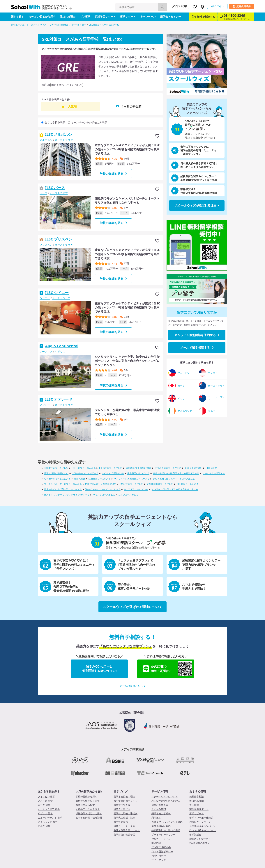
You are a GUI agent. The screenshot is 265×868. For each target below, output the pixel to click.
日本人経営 (211, 468)
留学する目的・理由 (124, 796)
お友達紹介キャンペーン (203, 826)
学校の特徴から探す (86, 796)
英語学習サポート (105, 16)
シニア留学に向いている (136, 489)
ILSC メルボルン (59, 134)
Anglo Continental (62, 346)
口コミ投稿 (180, 6)
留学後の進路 (121, 822)
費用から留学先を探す (88, 801)
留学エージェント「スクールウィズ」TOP (32, 25)
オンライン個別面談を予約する (197, 335)
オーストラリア (64, 140)
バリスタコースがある (104, 495)
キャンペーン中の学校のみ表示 (89, 122)
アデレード (46, 405)
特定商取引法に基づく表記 (166, 830)
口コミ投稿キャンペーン (203, 830)
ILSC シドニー (57, 293)
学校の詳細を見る (113, 174)
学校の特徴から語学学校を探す (71, 25)
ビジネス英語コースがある (168, 468)
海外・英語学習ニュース (127, 830)
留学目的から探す (85, 805)
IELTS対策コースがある (111, 468)
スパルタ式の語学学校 (214, 473)
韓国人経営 (80, 479)
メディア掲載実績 (132, 749)
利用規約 (156, 818)
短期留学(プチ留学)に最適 (138, 468)
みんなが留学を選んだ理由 (166, 801)
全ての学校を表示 (55, 122)
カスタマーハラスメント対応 (167, 822)
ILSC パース (55, 188)
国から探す (17, 16)
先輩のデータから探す (88, 809)
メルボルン (46, 140)
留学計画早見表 (160, 805)
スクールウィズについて (165, 796)
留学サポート (128, 16)
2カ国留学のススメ (200, 843)
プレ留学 (85, 16)
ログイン (217, 6)
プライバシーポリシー (163, 835)
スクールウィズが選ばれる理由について (132, 607)
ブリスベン (46, 245)
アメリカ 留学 (45, 801)
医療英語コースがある (100, 479)
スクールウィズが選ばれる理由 (197, 205)
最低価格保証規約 (161, 826)
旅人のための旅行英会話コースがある (63, 489)
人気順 (72, 106)
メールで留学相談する (197, 347)
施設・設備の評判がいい (56, 473)
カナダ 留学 (44, 805)
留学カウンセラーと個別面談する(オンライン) (99, 669)
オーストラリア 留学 (49, 809)
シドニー (45, 298)
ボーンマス (46, 351)
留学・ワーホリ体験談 (201, 818)
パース (43, 193)
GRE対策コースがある (188, 484)
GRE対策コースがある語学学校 (104, 25)
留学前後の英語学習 (124, 835)
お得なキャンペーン (200, 822)
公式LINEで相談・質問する (167, 669)
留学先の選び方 (122, 809)
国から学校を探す (49, 791)
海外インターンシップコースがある (103, 489)
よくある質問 (159, 809)
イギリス (60, 351)
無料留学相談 (197, 796)
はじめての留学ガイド (201, 839)
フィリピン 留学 (46, 796)
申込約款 (156, 843)
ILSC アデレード (59, 399)
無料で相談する (203, 17)
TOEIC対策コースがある (56, 468)
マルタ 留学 (44, 826)
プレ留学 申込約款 (161, 847)
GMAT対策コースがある (131, 484)
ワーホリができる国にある (57, 479)
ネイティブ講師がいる (113, 473)
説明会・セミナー (171, 16)
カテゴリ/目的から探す (42, 16)
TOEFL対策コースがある (84, 468)
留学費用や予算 (122, 805)
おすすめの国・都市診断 (89, 818)
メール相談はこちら (132, 686)
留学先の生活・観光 (124, 818)
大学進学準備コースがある (160, 484)
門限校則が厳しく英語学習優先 (101, 484)
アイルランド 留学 (48, 822)
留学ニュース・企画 (124, 826)
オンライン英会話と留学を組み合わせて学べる (175, 489)
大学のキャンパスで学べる (85, 473)
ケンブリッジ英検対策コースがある (132, 479)
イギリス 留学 (45, 813)
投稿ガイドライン (161, 839)
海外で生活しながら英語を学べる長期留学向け (176, 473)
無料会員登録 (242, 6)
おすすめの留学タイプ (126, 801)
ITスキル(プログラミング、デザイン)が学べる (67, 495)
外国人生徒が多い (194, 468)
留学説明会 (195, 835)
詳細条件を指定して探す (89, 813)
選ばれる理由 (68, 16)
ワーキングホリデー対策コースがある (63, 484)
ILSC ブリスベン (59, 239)
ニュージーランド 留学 (50, 818)
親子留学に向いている (138, 473)
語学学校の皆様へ (161, 813)
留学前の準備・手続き (126, 813)
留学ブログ (120, 791)
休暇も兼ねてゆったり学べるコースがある (174, 479)
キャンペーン (148, 16)
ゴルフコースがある (128, 495)
